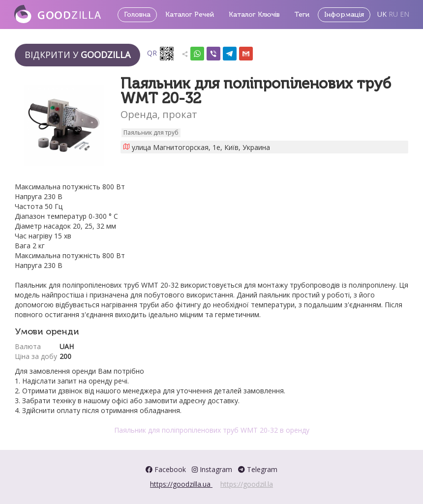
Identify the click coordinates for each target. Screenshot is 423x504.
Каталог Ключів (254, 15)
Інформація (344, 15)
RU (393, 14)
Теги (302, 15)
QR (161, 54)
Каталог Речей (190, 15)
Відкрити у (77, 55)
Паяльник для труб (151, 133)
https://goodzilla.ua (181, 484)
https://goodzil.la (247, 484)
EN (405, 14)
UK (382, 14)
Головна (137, 15)
